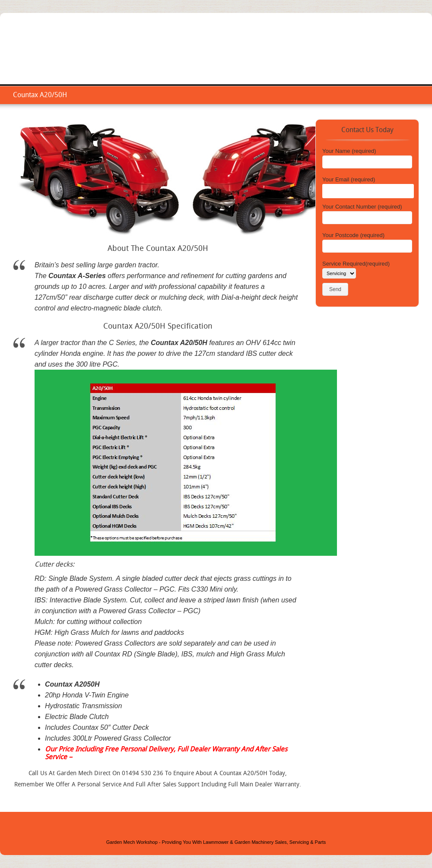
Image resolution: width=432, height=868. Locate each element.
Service (307, 58)
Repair (338, 58)
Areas (367, 58)
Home (276, 58)
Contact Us (402, 58)
